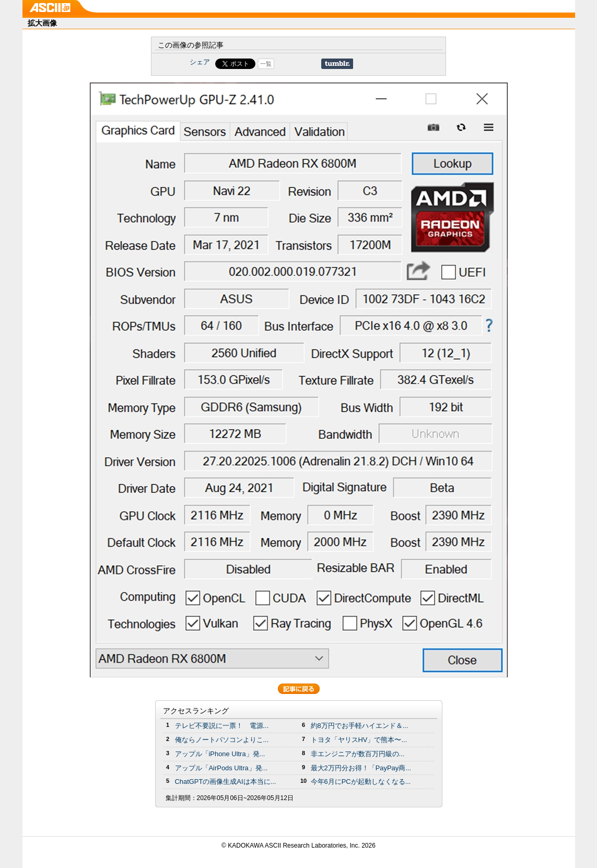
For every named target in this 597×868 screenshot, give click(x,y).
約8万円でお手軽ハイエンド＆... (360, 726)
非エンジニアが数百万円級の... (358, 754)
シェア (200, 62)
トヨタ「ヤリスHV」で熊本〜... (359, 740)
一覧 (266, 64)
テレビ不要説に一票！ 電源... (222, 726)
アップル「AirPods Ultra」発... (221, 768)
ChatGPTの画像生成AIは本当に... (226, 782)
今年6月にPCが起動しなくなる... (361, 782)
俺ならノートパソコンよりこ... (222, 740)
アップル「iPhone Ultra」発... (220, 754)
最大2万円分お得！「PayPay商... (361, 768)
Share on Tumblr (337, 64)
